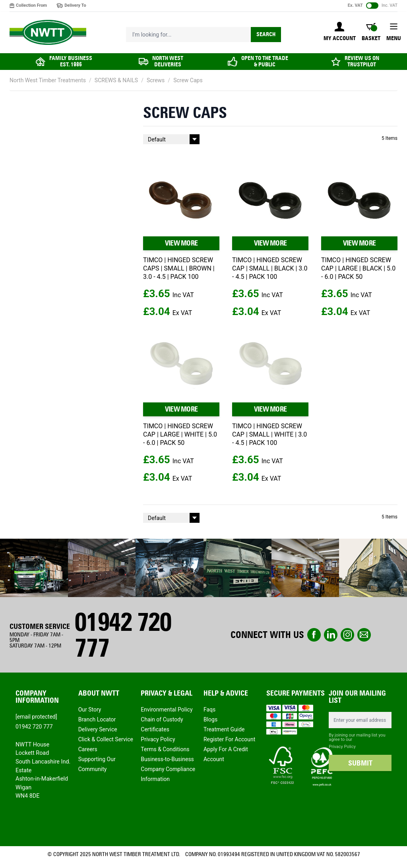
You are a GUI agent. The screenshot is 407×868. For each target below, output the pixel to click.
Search (266, 34)
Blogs (210, 719)
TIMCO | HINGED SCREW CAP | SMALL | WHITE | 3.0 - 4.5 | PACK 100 (269, 434)
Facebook (314, 635)
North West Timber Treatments (48, 80)
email (364, 635)
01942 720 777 (123, 635)
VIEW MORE (181, 243)
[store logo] (48, 33)
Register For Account (229, 739)
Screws (156, 80)
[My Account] (340, 32)
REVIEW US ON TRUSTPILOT (362, 61)
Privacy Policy (158, 739)
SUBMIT (360, 763)
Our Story (90, 709)
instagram (347, 635)
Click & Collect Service (106, 739)
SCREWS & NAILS (116, 80)
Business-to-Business (167, 759)
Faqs (209, 709)
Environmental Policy (167, 709)
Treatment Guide (224, 729)
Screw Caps (188, 80)
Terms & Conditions (165, 749)
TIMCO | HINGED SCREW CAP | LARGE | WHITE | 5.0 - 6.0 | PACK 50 (180, 434)
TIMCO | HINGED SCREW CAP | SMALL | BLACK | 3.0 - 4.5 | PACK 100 (270, 268)
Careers (88, 749)
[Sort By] (171, 139)
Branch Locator (97, 719)
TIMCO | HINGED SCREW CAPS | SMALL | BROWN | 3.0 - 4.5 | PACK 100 (179, 268)
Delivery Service (98, 729)
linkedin (331, 635)
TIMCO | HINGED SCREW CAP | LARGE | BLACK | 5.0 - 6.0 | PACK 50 (358, 268)
